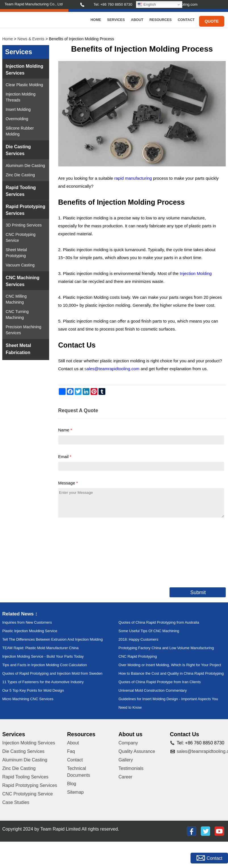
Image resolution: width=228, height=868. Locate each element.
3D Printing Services (24, 225)
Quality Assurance (137, 751)
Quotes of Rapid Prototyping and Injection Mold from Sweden (52, 673)
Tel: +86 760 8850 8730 (113, 4)
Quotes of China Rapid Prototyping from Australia (159, 622)
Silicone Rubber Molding (20, 131)
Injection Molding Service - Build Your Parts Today (43, 656)
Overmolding (17, 119)
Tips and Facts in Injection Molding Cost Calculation (45, 665)
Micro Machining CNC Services (28, 699)
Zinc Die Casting (20, 175)
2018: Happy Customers (138, 639)
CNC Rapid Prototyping (138, 656)
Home (96, 20)
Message (68, 483)
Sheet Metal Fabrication (18, 349)
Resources (160, 20)
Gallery (126, 760)
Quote (212, 21)
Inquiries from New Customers (27, 622)
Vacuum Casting (20, 265)
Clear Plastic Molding (24, 85)
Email (65, 457)
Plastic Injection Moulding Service (30, 631)
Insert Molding (18, 109)
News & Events (31, 39)
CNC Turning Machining (17, 315)
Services (116, 20)
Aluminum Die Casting (25, 166)
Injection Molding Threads (21, 97)
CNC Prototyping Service (21, 237)
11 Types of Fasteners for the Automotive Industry (43, 682)
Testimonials (131, 768)
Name (65, 430)
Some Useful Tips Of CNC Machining (149, 631)
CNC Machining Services (23, 281)
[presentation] (101, 551)
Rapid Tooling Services (21, 191)
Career (125, 777)
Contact (186, 20)
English (147, 5)
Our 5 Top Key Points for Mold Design (33, 690)
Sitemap (75, 792)
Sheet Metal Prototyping (16, 253)
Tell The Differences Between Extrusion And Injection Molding (53, 639)
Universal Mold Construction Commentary (153, 690)
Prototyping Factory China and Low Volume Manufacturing (166, 648)
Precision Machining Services (23, 330)
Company (128, 743)
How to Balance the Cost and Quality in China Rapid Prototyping (171, 673)
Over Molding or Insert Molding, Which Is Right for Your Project (170, 665)
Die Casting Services (18, 150)
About (137, 20)
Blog (72, 784)
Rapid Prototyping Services (25, 210)
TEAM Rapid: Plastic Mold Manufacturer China (40, 648)
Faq (71, 751)
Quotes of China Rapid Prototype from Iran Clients (160, 682)
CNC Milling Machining (16, 299)
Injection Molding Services (24, 69)
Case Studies (16, 802)
